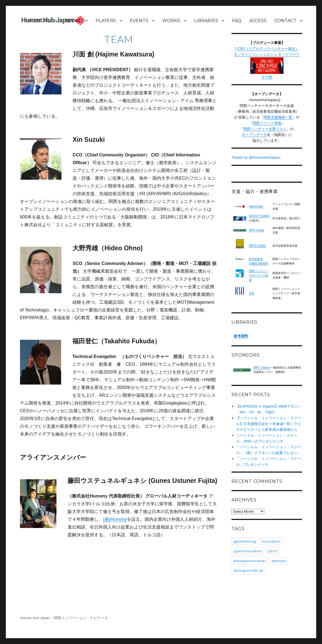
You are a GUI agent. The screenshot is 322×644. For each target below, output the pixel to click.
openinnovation (248, 551)
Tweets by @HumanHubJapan (256, 157)
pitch (272, 551)
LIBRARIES (206, 21)
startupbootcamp (249, 561)
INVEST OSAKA (259, 216)
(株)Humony (115, 519)
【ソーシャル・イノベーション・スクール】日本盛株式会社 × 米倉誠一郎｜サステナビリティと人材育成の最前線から (269, 424)
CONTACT (285, 21)
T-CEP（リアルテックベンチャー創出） (267, 49)
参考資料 (241, 336)
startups (279, 561)
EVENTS (139, 21)
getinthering (245, 541)
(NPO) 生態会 (257, 246)
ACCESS (258, 21)
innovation (271, 541)
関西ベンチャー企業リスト (265, 129)
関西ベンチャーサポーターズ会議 (259, 275)
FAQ (237, 21)
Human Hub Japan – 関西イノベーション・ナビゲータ (64, 618)
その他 (267, 77)
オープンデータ (254, 135)
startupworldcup (248, 570)
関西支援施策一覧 (278, 117)
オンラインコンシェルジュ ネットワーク (267, 63)
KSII (252, 293)
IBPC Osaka (257, 230)
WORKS (171, 21)
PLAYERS (106, 21)
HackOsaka (256, 206)
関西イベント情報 (267, 123)
